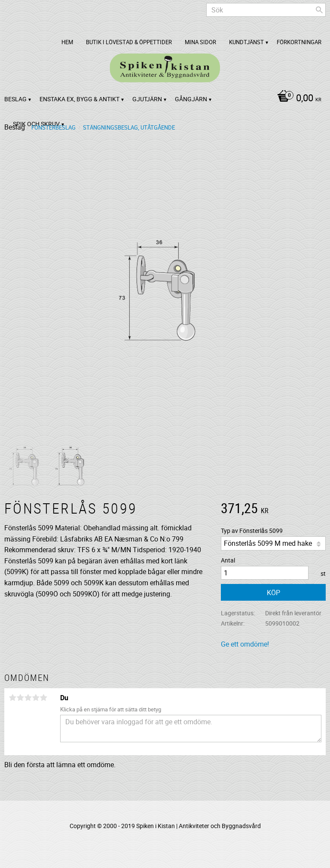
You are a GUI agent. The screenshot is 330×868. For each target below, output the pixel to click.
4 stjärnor (36, 698)
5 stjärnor (43, 698)
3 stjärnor (28, 698)
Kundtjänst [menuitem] (246, 42)
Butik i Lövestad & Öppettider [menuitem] (129, 42)
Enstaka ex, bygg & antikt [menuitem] (79, 99)
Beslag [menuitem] (15, 99)
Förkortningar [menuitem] (299, 42)
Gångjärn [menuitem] (191, 99)
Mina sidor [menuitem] (200, 42)
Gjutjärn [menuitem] (147, 99)
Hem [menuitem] (67, 42)
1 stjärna (12, 698)
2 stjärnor (20, 698)
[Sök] (319, 10)
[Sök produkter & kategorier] (266, 10)
